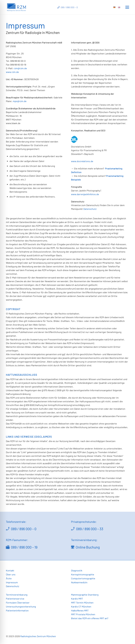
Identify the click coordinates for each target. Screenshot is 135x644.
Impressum (12, 582)
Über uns (11, 574)
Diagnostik (77, 570)
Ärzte (9, 578)
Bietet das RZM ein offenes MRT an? (90, 618)
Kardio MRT (77, 599)
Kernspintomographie (83, 574)
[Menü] (127, 7)
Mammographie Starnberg (85, 595)
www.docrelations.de (82, 161)
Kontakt (10, 570)
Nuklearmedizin (79, 582)
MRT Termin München (82, 603)
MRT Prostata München (83, 614)
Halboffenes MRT (80, 610)
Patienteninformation (17, 610)
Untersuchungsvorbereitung (21, 607)
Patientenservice (15, 599)
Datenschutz (90, 209)
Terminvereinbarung (17, 595)
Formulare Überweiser (18, 603)
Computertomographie (83, 578)
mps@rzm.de (20, 101)
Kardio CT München (81, 607)
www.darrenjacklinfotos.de (85, 194)
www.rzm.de (12, 72)
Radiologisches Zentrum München (38, 636)
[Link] (16, 7)
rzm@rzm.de (20, 68)
